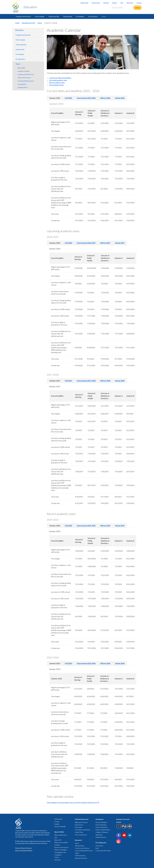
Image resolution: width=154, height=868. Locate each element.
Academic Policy (23, 87)
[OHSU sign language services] (124, 828)
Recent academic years (57, 82)
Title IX (57, 857)
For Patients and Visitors (83, 830)
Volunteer (57, 860)
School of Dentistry (101, 827)
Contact (139, 3)
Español (57, 824)
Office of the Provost (24, 78)
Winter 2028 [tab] (105, 381)
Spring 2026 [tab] (120, 98)
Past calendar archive (56, 85)
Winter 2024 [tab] (105, 663)
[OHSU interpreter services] (130, 828)
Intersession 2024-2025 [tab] (86, 526)
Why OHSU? (21, 68)
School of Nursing (101, 825)
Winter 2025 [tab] (105, 526)
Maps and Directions (61, 835)
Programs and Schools (23, 16)
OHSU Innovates (80, 856)
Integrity (57, 845)
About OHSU (59, 832)
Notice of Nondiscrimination (24, 850)
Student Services (101, 837)
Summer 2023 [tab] (55, 663)
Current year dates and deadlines (60, 78)
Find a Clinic (79, 827)
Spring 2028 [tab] (120, 381)
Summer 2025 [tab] (55, 98)
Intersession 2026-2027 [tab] (86, 243)
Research (78, 840)
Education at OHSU (28, 23)
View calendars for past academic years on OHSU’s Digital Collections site (72, 802)
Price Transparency (81, 835)
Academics (100, 819)
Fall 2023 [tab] (68, 663)
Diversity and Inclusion (61, 847)
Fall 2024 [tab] (68, 526)
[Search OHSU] (121, 8)
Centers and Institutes (82, 848)
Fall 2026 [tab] (68, 243)
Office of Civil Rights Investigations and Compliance (61, 852)
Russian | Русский (60, 826)
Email (97, 848)
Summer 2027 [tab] (55, 381)
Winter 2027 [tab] (105, 243)
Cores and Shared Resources (84, 851)
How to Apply (40, 16)
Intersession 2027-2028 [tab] (86, 381)
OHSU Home (84, 3)
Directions (130, 3)
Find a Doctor (96, 3)
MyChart (106, 3)
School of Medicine (101, 822)
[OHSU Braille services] (119, 828)
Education (30, 7)
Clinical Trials (79, 832)
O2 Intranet (99, 846)
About (104, 16)
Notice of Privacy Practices (24, 848)
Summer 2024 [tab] (55, 526)
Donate (115, 3)
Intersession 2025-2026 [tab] (86, 98)
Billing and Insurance (81, 822)
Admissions (99, 835)
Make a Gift (58, 840)
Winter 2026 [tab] (105, 98)
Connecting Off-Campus (103, 851)
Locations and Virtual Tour (26, 74)
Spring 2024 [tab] (120, 663)
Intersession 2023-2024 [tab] (86, 663)
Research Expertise (81, 858)
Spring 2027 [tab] (120, 243)
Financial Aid (67, 16)
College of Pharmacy (102, 832)
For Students (80, 16)
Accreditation (22, 84)
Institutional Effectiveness (26, 81)
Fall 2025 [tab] (68, 98)
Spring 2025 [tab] (120, 526)
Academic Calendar (24, 71)
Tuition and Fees (54, 16)
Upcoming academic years (58, 80)
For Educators (93, 16)
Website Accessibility (61, 842)
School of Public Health (103, 830)
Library (77, 853)
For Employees (101, 843)
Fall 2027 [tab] (68, 381)
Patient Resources (82, 819)
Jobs (122, 3)
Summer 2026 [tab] (55, 243)
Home (17, 23)
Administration (80, 846)
